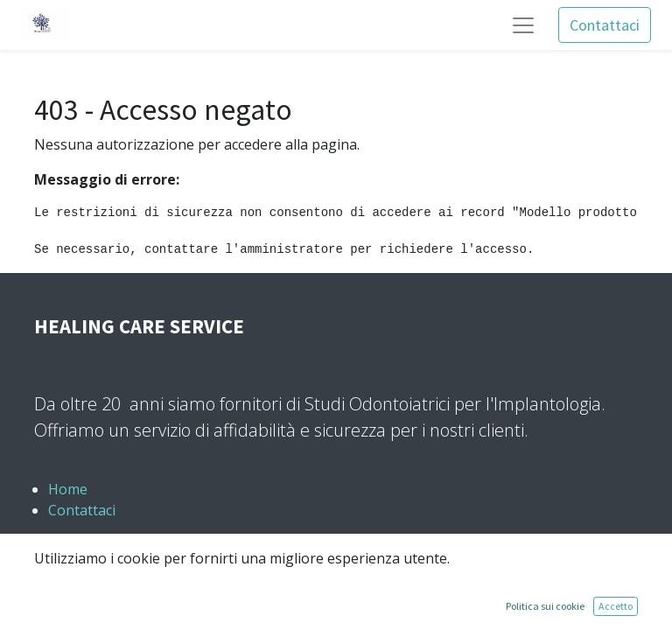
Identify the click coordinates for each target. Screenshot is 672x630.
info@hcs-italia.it (117, 594)
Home (68, 489)
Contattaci (605, 25)
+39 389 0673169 (115, 552)
